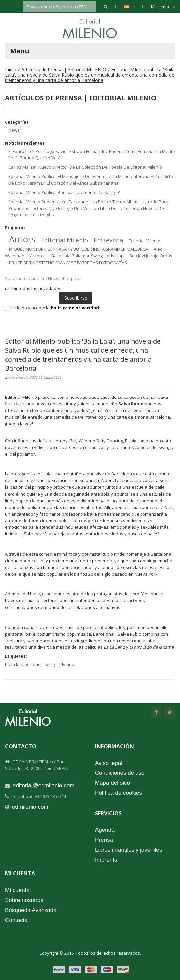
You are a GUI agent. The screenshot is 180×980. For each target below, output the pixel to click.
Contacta (16, 920)
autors (22, 239)
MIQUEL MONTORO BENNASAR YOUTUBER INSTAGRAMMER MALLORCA (79, 249)
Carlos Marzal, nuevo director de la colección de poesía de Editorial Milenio (85, 167)
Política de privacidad (75, 308)
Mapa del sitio (112, 783)
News (14, 130)
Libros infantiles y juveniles (129, 850)
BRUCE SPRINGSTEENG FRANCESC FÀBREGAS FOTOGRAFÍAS (68, 263)
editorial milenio (64, 240)
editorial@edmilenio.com (44, 786)
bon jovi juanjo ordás (151, 256)
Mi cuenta (163, 7)
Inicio (11, 69)
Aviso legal (109, 763)
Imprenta (106, 860)
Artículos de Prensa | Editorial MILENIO (64, 69)
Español (132, 7)
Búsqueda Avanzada (31, 910)
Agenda (105, 830)
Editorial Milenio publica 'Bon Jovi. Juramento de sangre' (64, 192)
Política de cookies (119, 793)
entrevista (108, 240)
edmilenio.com (30, 807)
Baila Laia (15, 404)
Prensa (104, 840)
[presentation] (53, 324)
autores (38, 256)
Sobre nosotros (24, 900)
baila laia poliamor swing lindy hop (88, 256)
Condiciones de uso (120, 773)
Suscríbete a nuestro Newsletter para (43, 278)
